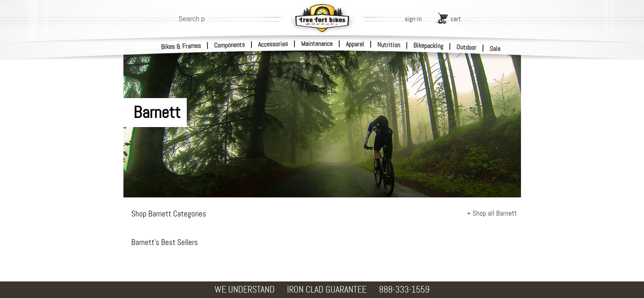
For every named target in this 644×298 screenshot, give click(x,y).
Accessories (273, 44)
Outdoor (467, 47)
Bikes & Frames (181, 46)
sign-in (413, 19)
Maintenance (317, 44)
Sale (495, 49)
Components (230, 45)
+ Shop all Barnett (492, 213)
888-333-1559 (404, 290)
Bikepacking (428, 46)
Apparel (355, 44)
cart (456, 19)
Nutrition (389, 45)
